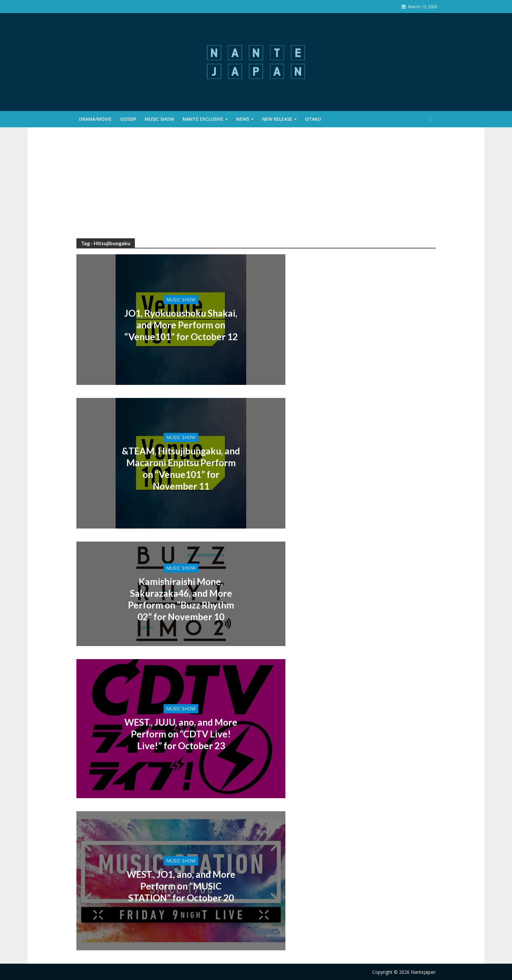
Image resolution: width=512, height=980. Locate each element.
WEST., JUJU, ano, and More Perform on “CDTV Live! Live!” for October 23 (181, 734)
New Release (277, 119)
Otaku (313, 119)
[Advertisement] (256, 189)
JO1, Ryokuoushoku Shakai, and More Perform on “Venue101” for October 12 (181, 325)
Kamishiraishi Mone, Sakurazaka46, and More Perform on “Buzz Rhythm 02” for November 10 (181, 599)
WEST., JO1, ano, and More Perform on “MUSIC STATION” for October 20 (181, 886)
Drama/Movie (95, 119)
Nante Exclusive (203, 119)
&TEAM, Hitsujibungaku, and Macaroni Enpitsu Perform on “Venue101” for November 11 (181, 468)
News (243, 119)
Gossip (128, 119)
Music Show (159, 119)
